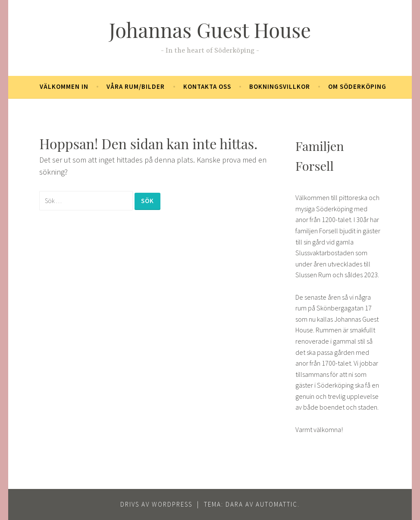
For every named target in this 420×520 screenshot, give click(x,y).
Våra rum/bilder (136, 86)
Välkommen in (64, 86)
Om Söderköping (357, 86)
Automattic (277, 504)
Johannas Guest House (210, 30)
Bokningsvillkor (280, 86)
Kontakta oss (207, 86)
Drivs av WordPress (156, 504)
